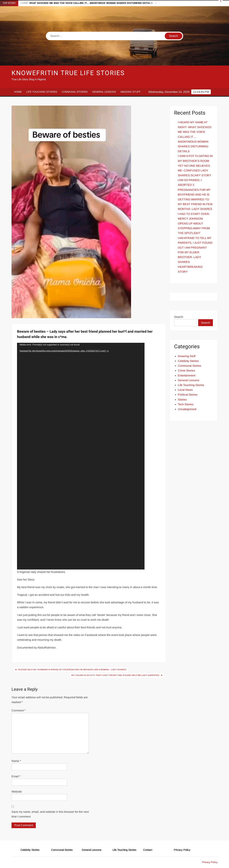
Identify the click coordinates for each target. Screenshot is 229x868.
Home (18, 92)
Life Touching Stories (42, 92)
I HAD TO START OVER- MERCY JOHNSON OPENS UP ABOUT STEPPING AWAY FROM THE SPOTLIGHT (194, 224)
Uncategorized (187, 409)
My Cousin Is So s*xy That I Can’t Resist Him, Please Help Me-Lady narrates (115, 675)
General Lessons (104, 92)
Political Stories (188, 395)
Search (179, 317)
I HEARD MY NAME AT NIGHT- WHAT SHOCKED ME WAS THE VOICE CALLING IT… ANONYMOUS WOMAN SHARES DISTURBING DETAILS (195, 137)
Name (16, 761)
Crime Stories (186, 370)
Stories (182, 400)
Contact (148, 850)
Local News (185, 390)
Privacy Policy (182, 850)
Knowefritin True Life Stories (68, 73)
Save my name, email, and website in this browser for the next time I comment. (50, 814)
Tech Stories (186, 404)
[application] (81, 456)
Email (16, 776)
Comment (19, 710)
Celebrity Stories (188, 361)
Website (17, 792)
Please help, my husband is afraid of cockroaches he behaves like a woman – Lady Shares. (72, 670)
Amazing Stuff (131, 92)
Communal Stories (75, 92)
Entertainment (187, 375)
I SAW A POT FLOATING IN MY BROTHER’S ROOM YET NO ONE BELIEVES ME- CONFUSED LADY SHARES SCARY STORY (195, 166)
